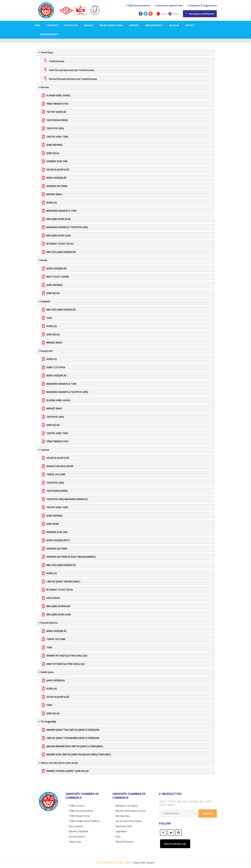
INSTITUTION (71, 25)
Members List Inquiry (125, 806)
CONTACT (190, 25)
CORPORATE (52, 25)
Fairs (116, 836)
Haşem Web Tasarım (144, 863)
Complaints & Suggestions (201, 6)
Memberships (121, 816)
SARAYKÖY (134, 25)
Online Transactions (111, 25)
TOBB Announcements (137, 6)
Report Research (123, 842)
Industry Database (77, 831)
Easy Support (74, 826)
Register (208, 813)
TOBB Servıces (75, 806)
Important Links (122, 826)
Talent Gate (73, 842)
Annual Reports (75, 836)
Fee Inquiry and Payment (200, 14)
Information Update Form (168, 6)
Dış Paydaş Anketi (49, 34)
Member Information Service (129, 811)
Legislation (120, 831)
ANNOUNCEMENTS (154, 25)
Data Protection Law (175, 844)
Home (37, 25)
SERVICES (89, 25)
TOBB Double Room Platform (83, 821)
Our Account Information (127, 821)
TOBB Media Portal (77, 816)
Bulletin (174, 25)
